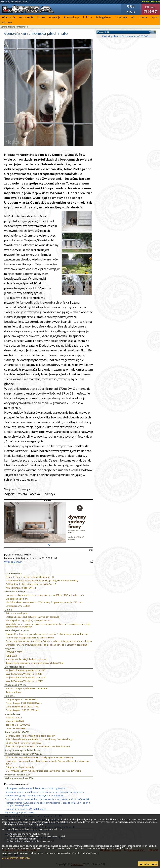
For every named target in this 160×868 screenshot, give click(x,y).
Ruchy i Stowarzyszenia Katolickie (22, 750)
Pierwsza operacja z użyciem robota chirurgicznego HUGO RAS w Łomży (42, 580)
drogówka (10, 649)
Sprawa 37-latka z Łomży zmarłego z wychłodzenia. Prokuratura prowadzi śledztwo (47, 634)
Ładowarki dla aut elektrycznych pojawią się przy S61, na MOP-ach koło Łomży (45, 595)
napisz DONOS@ (151, 2)
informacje (8, 17)
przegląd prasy (12, 714)
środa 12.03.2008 (14, 718)
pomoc (143, 17)
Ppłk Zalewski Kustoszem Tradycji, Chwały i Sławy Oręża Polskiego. (40, 739)
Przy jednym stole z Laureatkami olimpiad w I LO (30, 577)
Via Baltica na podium (17, 599)
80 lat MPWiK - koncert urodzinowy (23, 743)
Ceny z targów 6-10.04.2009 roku (22, 699)
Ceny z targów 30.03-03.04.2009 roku (24, 703)
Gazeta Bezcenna (14, 573)
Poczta (131, 12)
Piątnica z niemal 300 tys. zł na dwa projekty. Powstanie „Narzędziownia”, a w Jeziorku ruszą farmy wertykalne (48, 804)
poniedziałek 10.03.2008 (18, 725)
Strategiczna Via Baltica (18, 606)
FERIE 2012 (11, 656)
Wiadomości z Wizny (15, 685)
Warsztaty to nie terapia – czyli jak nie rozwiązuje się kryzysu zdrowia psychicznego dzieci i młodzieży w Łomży (48, 625)
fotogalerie (103, 17)
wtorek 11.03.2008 (15, 721)
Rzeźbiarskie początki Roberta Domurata (26, 688)
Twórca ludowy (13, 692)
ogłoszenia (26, 17)
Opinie (8, 610)
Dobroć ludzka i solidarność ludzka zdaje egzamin (31, 736)
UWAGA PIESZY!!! (15, 652)
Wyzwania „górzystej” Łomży (20, 812)
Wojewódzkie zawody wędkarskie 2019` (26, 677)
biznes (41, 17)
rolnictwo (10, 696)
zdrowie (7, 22)
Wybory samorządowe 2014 (19, 778)
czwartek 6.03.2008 (15, 728)
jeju (133, 17)
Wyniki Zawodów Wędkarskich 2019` (24, 674)
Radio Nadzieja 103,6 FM (17, 732)
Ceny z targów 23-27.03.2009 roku (22, 707)
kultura (88, 17)
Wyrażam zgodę (148, 864)
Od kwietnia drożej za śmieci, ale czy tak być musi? (31, 584)
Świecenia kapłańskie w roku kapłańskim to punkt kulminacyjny (38, 746)
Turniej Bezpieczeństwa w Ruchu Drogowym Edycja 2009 (34, 663)
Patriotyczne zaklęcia (17, 613)
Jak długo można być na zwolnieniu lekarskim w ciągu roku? (35, 788)
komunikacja (72, 17)
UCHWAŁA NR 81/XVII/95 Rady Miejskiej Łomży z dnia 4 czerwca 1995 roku (43, 771)
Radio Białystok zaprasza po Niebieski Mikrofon (30, 638)
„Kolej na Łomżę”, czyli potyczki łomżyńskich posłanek (33, 617)
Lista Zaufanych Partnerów (16, 858)
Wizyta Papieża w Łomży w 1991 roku (23, 754)
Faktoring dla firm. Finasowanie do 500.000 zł (126, 36)
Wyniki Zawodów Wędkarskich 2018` (24, 681)
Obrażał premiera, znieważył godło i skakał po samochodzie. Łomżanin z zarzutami (47, 645)
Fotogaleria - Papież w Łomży (20, 767)
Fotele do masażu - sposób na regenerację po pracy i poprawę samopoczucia (45, 792)
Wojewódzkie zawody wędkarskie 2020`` (26, 670)
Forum (131, 6)
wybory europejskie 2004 (18, 775)
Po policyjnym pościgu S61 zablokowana (26, 809)
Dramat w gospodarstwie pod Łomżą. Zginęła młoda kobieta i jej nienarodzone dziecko (49, 641)
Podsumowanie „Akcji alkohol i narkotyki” (27, 659)
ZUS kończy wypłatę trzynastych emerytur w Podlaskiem (34, 796)
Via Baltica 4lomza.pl (15, 591)
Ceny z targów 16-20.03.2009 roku (22, 710)
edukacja (55, 17)
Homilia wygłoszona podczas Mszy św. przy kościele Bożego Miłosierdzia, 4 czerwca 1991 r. (48, 762)
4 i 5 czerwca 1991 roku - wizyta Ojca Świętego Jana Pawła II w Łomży (40, 757)
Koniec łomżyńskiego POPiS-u (21, 588)
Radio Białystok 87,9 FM (17, 630)
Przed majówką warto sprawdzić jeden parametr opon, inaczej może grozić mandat (47, 799)
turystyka (121, 17)
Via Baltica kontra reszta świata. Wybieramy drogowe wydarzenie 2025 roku (44, 602)
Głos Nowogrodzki (14, 667)
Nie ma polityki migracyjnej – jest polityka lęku (29, 620)
